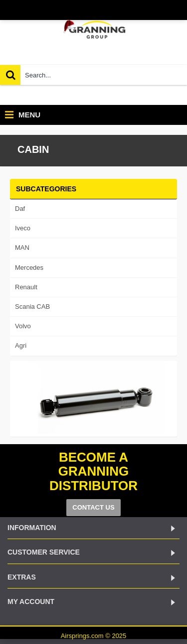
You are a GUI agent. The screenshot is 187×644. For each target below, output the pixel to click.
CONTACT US (93, 507)
